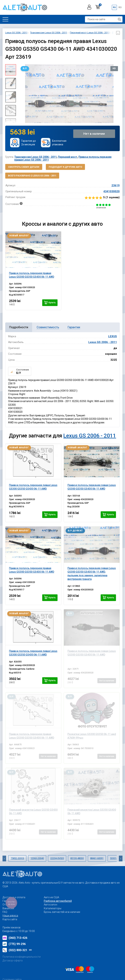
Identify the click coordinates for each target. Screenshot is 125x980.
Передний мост (68, 157)
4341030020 (111, 191)
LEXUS (113, 336)
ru (114, 7)
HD (114, 68)
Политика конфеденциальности (22, 957)
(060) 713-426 (15, 938)
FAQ (5, 912)
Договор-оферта (13, 961)
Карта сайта (10, 919)
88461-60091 (97, 858)
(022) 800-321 (17, 950)
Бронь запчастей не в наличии (62, 912)
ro (120, 7)
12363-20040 (37, 858)
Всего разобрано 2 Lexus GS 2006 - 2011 (32, 176)
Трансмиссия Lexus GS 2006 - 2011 (35, 157)
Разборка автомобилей (58, 901)
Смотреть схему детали (24, 167)
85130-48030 (77, 858)
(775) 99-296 (14, 944)
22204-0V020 (57, 858)
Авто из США (51, 897)
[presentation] (4, 858)
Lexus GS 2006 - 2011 (103, 342)
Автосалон (51, 905)
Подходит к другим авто (65, 167)
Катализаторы (53, 908)
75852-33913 (17, 858)
